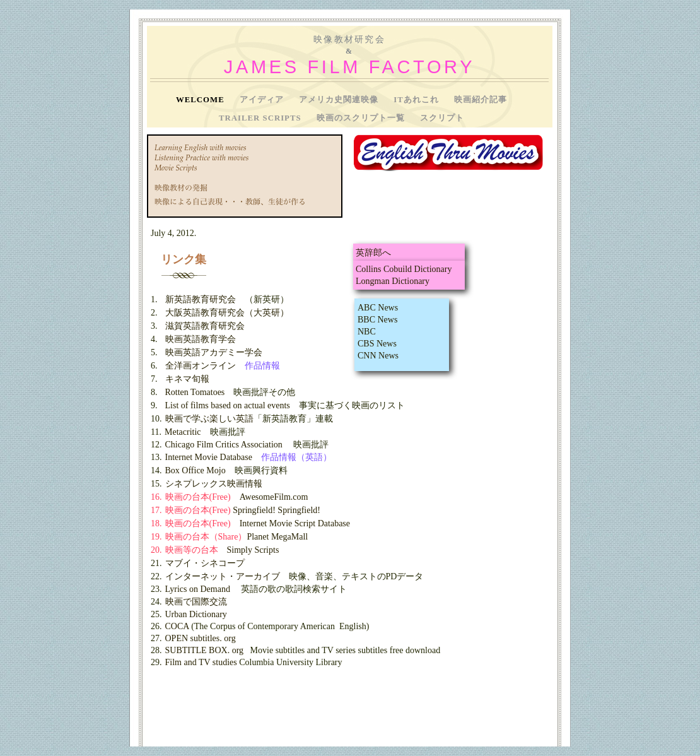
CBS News (377, 344)
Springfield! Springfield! (277, 510)
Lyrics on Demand (198, 589)
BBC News (377, 320)
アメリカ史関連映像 (340, 100)
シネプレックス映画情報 (214, 484)
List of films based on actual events (228, 405)
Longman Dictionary (393, 281)
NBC (367, 332)
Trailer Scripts (261, 118)
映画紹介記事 (481, 100)
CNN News (378, 356)
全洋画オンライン (201, 366)
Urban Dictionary (196, 614)
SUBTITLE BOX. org (205, 650)
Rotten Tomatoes (195, 392)
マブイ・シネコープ (205, 563)
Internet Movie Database (209, 457)
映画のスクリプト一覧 (362, 118)
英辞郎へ (373, 253)
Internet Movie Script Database (295, 523)
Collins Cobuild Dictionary (404, 269)
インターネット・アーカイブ (223, 576)
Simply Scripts (253, 550)
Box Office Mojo (195, 470)
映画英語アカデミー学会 (214, 352)
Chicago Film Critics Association (224, 445)
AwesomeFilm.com (274, 497)
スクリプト (442, 118)
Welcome (201, 100)
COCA (177, 626)
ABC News (378, 308)
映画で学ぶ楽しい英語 (209, 419)
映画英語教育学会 (201, 339)
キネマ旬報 (187, 379)
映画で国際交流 (196, 602)
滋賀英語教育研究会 (205, 326)
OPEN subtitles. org (201, 638)
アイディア (263, 100)
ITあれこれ (417, 100)
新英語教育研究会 (201, 299)
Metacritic (183, 432)
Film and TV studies (201, 662)
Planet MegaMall (277, 537)
